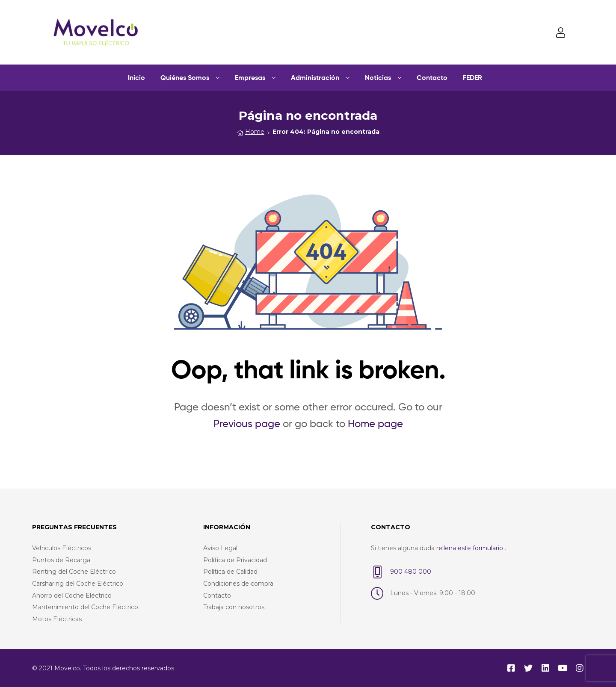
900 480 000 (411, 571)
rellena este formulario (471, 548)
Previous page (247, 423)
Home (255, 131)
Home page (375, 423)
